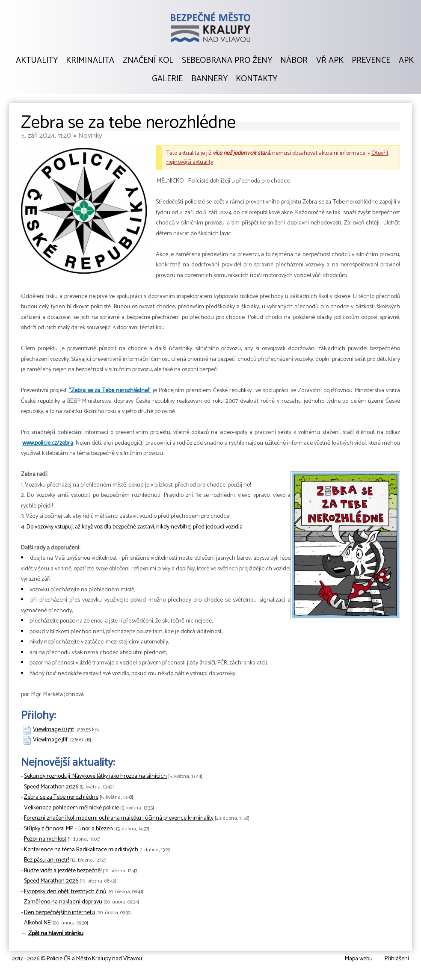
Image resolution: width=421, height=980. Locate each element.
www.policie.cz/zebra (48, 443)
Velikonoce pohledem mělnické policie (71, 808)
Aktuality (37, 61)
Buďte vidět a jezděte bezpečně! (63, 871)
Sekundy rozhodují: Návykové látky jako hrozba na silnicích (95, 776)
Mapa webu (359, 959)
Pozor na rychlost (45, 839)
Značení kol (148, 61)
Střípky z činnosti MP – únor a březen (68, 829)
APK (406, 61)
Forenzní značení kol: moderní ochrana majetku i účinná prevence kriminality (119, 818)
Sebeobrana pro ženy (227, 61)
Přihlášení (397, 959)
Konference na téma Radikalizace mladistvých (81, 850)
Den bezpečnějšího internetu (59, 913)
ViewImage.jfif (50, 740)
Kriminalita (90, 61)
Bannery (209, 79)
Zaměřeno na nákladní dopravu (63, 902)
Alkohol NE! (38, 923)
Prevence (371, 61)
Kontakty (256, 79)
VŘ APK (330, 61)
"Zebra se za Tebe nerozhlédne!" (110, 391)
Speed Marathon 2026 (51, 787)
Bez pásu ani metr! (46, 860)
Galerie (167, 79)
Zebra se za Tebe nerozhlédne (61, 797)
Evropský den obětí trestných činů (65, 892)
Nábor (294, 61)
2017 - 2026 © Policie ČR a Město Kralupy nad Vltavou (77, 959)
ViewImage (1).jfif (53, 730)
